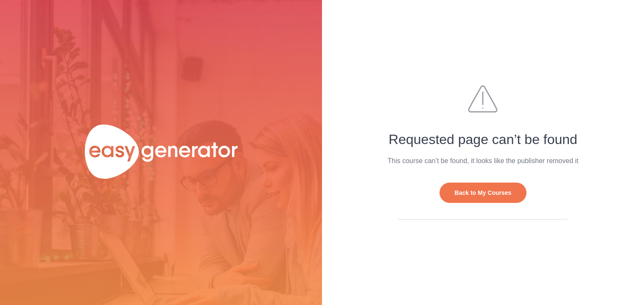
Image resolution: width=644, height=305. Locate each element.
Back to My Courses (483, 193)
